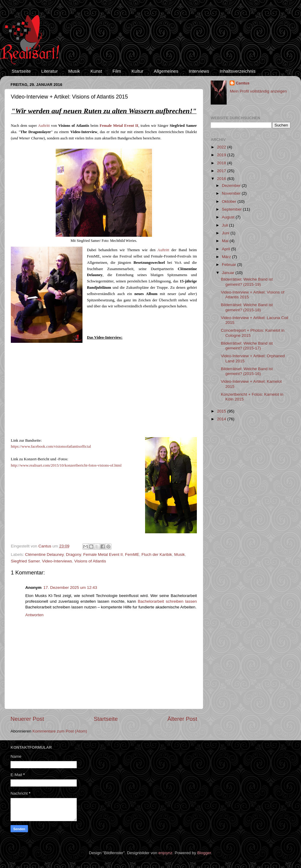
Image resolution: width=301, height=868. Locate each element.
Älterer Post (182, 719)
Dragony (73, 554)
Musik (74, 71)
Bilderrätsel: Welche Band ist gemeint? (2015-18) (247, 307)
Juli (225, 225)
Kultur (137, 71)
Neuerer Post (27, 719)
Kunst (96, 71)
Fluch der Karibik (157, 554)
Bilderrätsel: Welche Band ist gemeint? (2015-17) (247, 346)
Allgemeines (166, 71)
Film (117, 71)
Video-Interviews (57, 561)
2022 (222, 147)
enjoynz (165, 853)
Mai (226, 241)
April (227, 249)
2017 (222, 171)
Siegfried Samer (25, 561)
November (232, 193)
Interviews (199, 71)
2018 (222, 163)
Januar (229, 273)
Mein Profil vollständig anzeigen (258, 91)
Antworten (34, 615)
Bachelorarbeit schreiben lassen (167, 601)
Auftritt (44, 125)
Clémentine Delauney (44, 554)
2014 (222, 419)
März (227, 257)
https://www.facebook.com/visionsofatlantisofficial (51, 446)
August (229, 217)
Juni (226, 233)
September (232, 209)
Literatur (50, 71)
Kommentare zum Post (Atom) (60, 731)
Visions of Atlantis (90, 561)
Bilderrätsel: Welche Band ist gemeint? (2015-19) (247, 282)
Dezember (232, 186)
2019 (222, 155)
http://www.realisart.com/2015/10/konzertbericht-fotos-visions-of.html (66, 465)
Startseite (21, 71)
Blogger (204, 853)
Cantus (243, 83)
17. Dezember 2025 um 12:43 (70, 588)
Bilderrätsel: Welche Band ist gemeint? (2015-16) (247, 371)
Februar (230, 265)
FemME (132, 554)
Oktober (230, 201)
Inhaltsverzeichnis (237, 71)
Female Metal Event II (103, 554)
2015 (222, 411)
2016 (222, 179)
